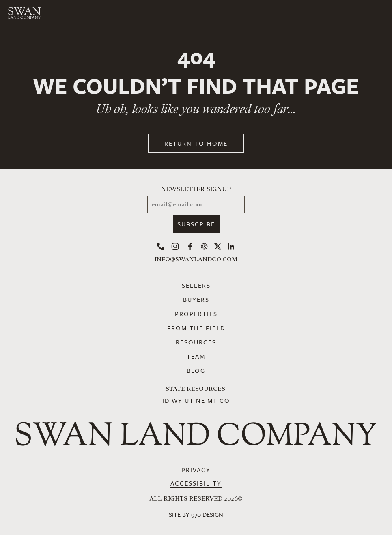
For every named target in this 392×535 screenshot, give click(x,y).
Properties (196, 314)
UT (189, 400)
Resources (196, 342)
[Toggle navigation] (343, 13)
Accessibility (196, 483)
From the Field (196, 328)
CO (225, 400)
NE (201, 400)
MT (212, 400)
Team (196, 356)
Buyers (196, 299)
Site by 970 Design (196, 514)
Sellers (196, 285)
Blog (196, 370)
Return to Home (196, 143)
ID (166, 400)
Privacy (196, 470)
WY (177, 400)
